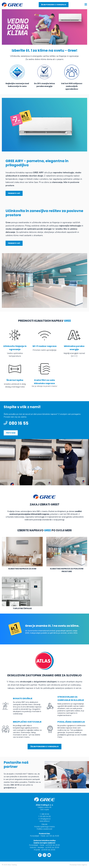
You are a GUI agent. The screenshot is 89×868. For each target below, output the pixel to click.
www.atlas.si (44, 821)
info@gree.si (45, 819)
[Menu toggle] (86, 4)
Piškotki (44, 824)
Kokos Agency (82, 865)
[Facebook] (40, 855)
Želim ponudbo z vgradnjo (54, 5)
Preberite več (14, 193)
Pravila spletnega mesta (45, 827)
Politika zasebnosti (44, 829)
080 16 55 (16, 423)
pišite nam (11, 433)
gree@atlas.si (10, 788)
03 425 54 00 (45, 816)
